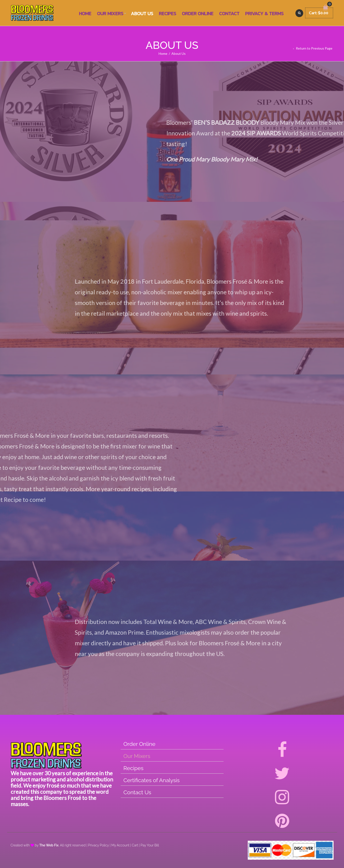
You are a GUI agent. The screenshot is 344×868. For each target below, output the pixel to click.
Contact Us (137, 792)
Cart (135, 845)
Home (85, 14)
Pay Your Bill (150, 845)
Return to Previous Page (314, 48)
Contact (229, 14)
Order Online (198, 14)
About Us (142, 14)
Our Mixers (110, 14)
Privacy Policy (98, 845)
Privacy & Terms (264, 14)
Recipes (167, 14)
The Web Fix (49, 845)
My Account (120, 845)
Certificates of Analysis (152, 780)
